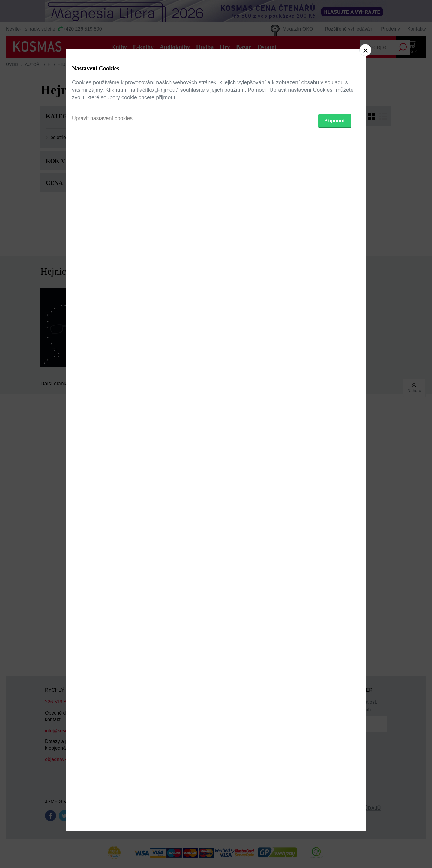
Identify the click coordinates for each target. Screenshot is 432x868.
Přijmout (335, 469)
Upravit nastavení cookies (103, 467)
